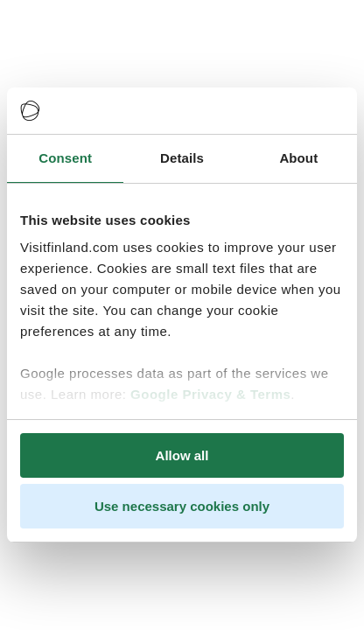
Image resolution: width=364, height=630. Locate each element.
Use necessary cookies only (182, 506)
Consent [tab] (65, 158)
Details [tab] (182, 158)
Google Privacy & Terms (210, 394)
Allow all (182, 455)
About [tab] (298, 158)
